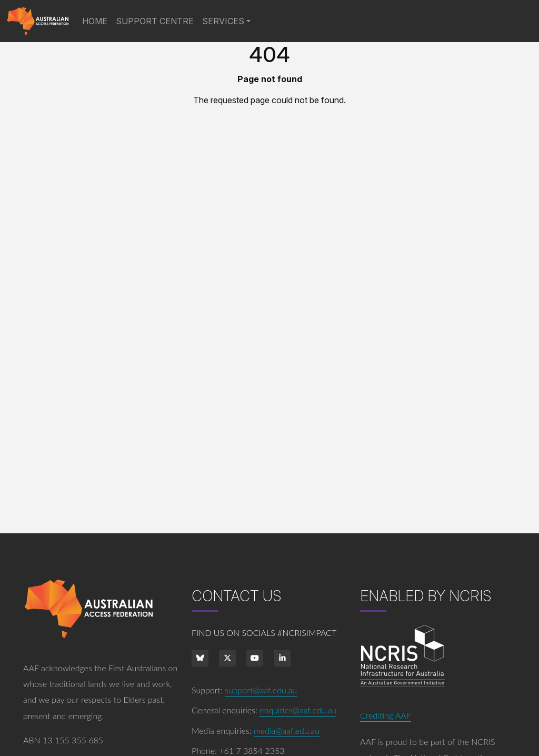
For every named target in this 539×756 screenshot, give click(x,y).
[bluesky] (200, 658)
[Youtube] (255, 658)
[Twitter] (227, 658)
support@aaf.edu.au (261, 690)
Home (97, 20)
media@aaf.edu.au (287, 730)
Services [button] (223, 21)
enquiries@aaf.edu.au (298, 710)
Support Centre (155, 21)
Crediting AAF (386, 715)
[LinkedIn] (282, 658)
